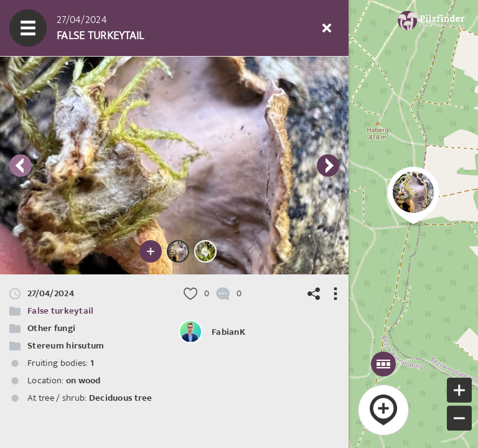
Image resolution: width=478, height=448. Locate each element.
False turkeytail (60, 311)
